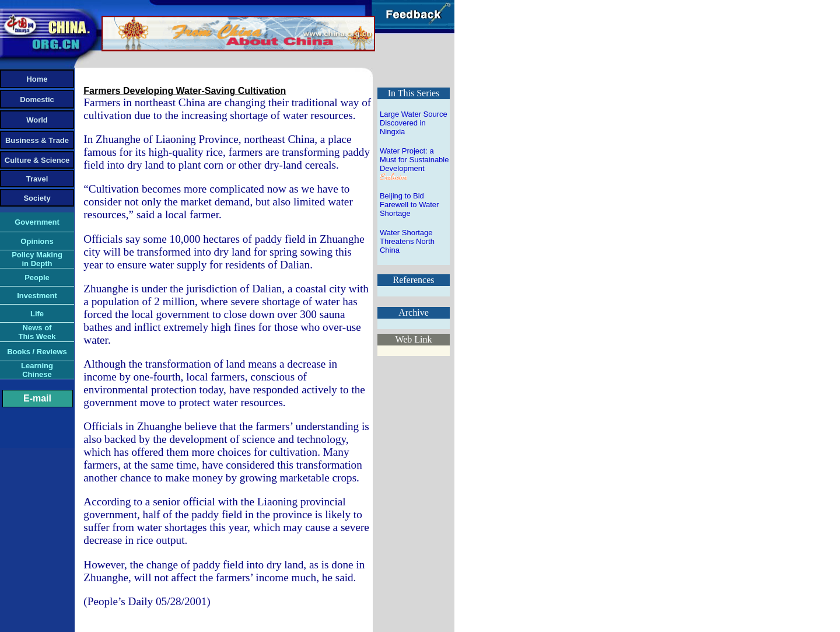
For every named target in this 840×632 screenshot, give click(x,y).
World (37, 120)
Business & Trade (37, 140)
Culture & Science (37, 160)
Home (37, 79)
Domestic (37, 99)
